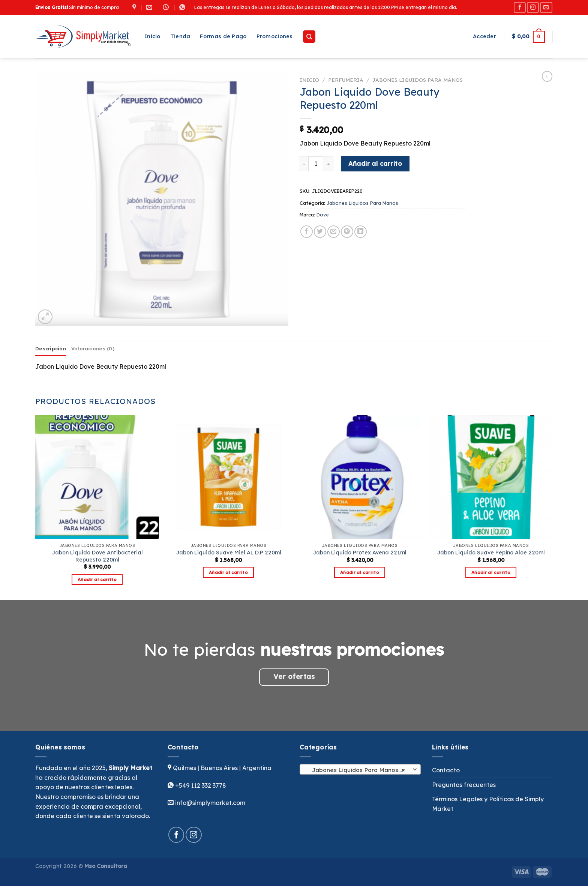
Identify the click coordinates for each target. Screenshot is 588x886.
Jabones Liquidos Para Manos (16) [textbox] (360, 770)
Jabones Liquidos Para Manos (418, 80)
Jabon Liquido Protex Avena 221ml (360, 553)
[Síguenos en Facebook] (520, 7)
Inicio (152, 36)
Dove (323, 215)
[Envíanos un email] (546, 7)
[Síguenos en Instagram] (533, 7)
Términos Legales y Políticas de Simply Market (488, 804)
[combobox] (360, 769)
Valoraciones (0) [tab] (93, 348)
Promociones (275, 36)
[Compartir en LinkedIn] (361, 232)
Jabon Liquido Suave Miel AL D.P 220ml (229, 553)
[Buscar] (309, 37)
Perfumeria (346, 80)
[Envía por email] (334, 232)
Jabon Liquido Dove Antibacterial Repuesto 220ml (97, 556)
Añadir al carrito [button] (97, 579)
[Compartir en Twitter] (320, 232)
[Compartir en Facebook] (307, 232)
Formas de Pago (223, 36)
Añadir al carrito (375, 164)
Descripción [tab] (51, 348)
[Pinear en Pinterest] (347, 232)
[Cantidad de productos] (316, 164)
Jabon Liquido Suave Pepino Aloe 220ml (491, 553)
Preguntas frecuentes (464, 785)
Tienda (180, 36)
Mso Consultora (106, 866)
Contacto (446, 770)
